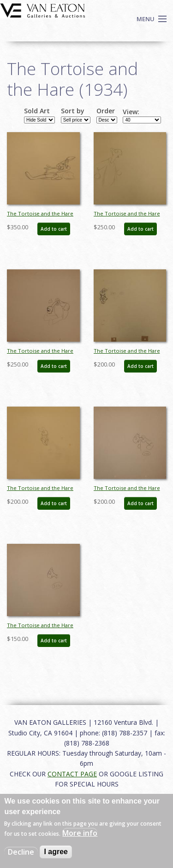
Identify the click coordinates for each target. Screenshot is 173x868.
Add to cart (54, 229)
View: (131, 112)
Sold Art (37, 111)
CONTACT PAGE (72, 774)
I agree (56, 852)
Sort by (73, 111)
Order (106, 111)
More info (80, 833)
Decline (21, 852)
